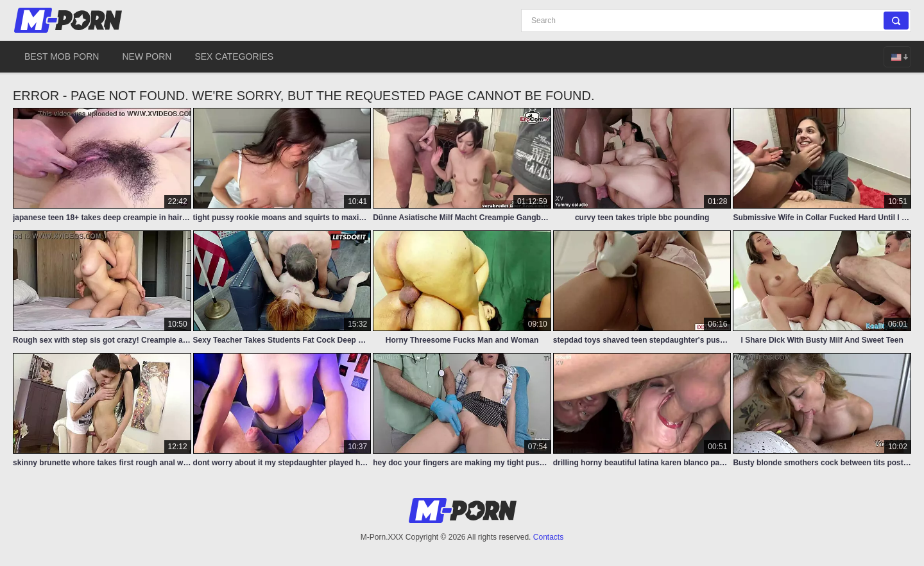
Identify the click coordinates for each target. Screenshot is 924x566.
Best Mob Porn (62, 56)
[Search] (716, 21)
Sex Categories (234, 56)
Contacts (548, 537)
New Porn (147, 56)
